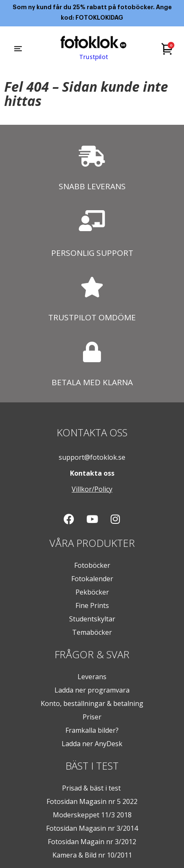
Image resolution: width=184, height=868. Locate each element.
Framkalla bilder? (92, 730)
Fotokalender (92, 579)
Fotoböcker (92, 565)
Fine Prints (92, 605)
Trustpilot (93, 57)
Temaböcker (92, 632)
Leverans (92, 677)
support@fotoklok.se (92, 457)
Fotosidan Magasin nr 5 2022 (92, 801)
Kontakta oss (92, 473)
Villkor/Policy (92, 489)
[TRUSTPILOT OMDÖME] (92, 287)
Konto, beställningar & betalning (92, 703)
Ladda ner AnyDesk (92, 744)
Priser (92, 717)
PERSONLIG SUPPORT (92, 253)
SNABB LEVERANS (92, 186)
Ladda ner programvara (92, 690)
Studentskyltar (92, 619)
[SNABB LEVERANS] (92, 156)
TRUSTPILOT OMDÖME (92, 317)
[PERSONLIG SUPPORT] (92, 221)
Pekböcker (92, 592)
